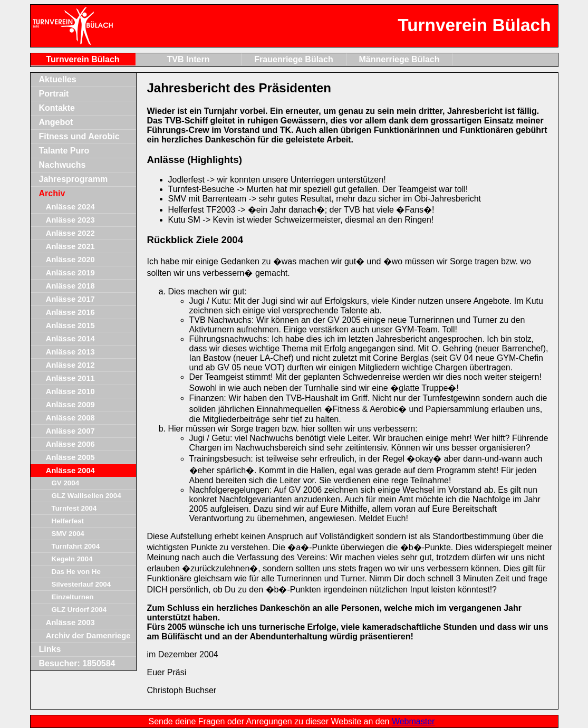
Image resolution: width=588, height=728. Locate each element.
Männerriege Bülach (399, 59)
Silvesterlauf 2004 (81, 584)
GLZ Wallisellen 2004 (86, 496)
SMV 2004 (68, 534)
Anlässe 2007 (70, 431)
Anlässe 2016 (70, 312)
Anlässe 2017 (70, 299)
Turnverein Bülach (83, 59)
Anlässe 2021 (70, 246)
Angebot (56, 122)
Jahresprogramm (74, 179)
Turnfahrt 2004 (76, 546)
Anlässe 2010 (70, 391)
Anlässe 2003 (70, 622)
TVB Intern (189, 59)
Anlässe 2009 (70, 405)
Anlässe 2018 (70, 286)
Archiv (52, 193)
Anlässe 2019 (70, 273)
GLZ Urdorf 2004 (79, 610)
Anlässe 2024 (70, 207)
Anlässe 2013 (70, 352)
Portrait (54, 94)
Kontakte (57, 108)
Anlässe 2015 (70, 325)
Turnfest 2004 (74, 508)
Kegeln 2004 (72, 559)
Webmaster (413, 721)
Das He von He (76, 572)
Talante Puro (64, 151)
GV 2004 (66, 483)
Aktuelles (58, 79)
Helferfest (68, 521)
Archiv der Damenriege (88, 636)
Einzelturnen (73, 597)
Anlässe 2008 (70, 418)
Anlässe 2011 (70, 378)
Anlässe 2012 (70, 365)
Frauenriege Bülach (293, 59)
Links (50, 649)
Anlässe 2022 (70, 233)
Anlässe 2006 (70, 444)
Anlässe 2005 (70, 457)
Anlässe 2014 (70, 339)
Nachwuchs (62, 165)
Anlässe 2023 (70, 220)
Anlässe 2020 (70, 260)
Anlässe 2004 (70, 471)
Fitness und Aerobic (79, 136)
